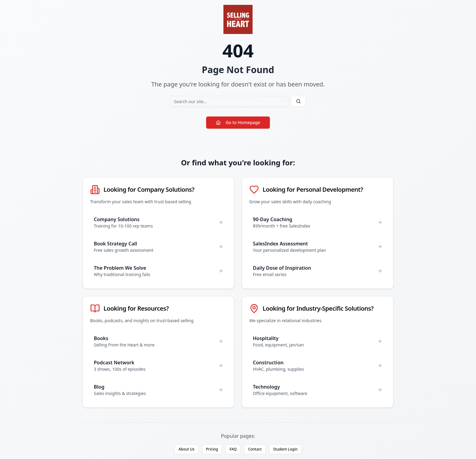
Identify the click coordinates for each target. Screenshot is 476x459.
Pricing (212, 449)
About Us (187, 449)
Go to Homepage (238, 122)
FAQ (233, 449)
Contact (255, 449)
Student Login (285, 449)
